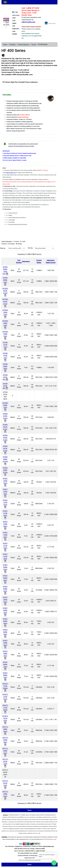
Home (5, 44)
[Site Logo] (6, 20)
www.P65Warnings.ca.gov (50, 839)
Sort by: (30, 248)
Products (12, 44)
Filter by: (3, 248)
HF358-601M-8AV (5, 386)
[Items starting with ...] (16, 248)
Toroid (33, 44)
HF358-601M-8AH (5, 377)
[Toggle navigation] (5, 2)
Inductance (26, 261)
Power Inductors (23, 44)
